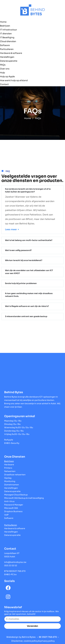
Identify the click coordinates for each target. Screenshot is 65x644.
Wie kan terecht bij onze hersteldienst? (23, 260)
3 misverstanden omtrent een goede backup (26, 315)
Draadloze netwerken (15, 473)
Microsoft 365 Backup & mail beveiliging (24, 497)
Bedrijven (5, 26)
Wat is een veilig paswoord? (18, 250)
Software (5, 45)
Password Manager (14, 503)
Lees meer (11, 229)
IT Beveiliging (7, 37)
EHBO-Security (12, 442)
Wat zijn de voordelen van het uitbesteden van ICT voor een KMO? (28, 271)
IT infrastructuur (8, 30)
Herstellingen (7, 57)
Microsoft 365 (11, 507)
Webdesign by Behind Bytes (21, 636)
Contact (4, 84)
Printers (8, 467)
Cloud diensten (8, 41)
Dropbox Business (13, 510)
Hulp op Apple (7, 76)
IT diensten (6, 34)
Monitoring (10, 480)
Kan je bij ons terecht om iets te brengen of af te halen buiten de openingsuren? (30, 190)
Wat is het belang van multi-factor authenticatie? (28, 240)
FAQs (3, 65)
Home (3, 22)
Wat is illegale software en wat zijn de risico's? (26, 305)
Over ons (5, 69)
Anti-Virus (9, 500)
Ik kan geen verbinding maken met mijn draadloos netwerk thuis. (28, 294)
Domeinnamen (12, 483)
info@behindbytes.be (15, 561)
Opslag (8, 477)
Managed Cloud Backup (16, 493)
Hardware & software (11, 53)
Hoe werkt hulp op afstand (14, 80)
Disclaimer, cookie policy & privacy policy (33, 640)
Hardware (9, 463)
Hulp (2, 73)
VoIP (6, 513)
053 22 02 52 (11, 564)
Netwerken (10, 470)
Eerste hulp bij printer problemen (20, 283)
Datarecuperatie (9, 61)
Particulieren (7, 49)
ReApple (9, 438)
